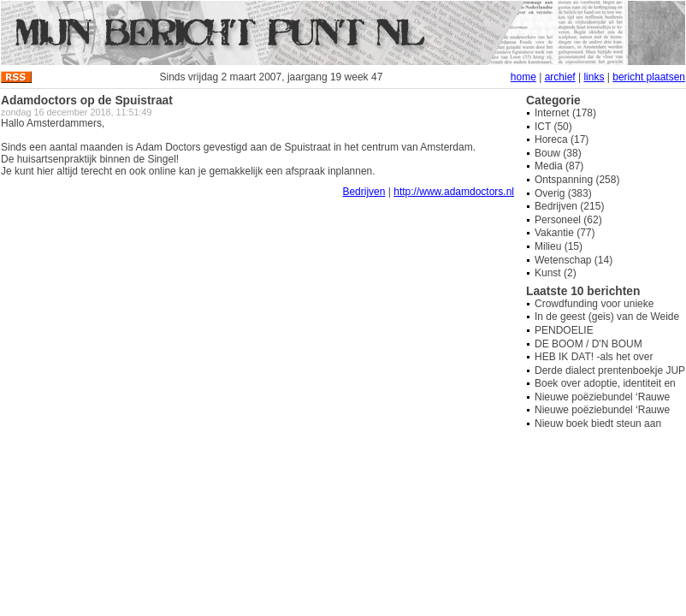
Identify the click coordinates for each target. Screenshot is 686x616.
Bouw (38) (558, 153)
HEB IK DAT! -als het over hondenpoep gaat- (594, 363)
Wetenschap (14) (574, 260)
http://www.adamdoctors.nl (454, 192)
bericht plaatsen (649, 77)
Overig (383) (563, 193)
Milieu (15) (559, 246)
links (594, 77)
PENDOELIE (564, 330)
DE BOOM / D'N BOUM (588, 344)
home (523, 77)
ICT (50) (553, 127)
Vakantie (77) (565, 233)
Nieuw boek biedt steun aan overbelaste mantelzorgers (598, 429)
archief (560, 77)
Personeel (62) (568, 220)
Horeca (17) (562, 139)
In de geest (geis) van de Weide (607, 317)
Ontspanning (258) (577, 180)
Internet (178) (565, 113)
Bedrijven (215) (569, 206)
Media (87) (559, 166)
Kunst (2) (556, 273)
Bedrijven (364, 192)
